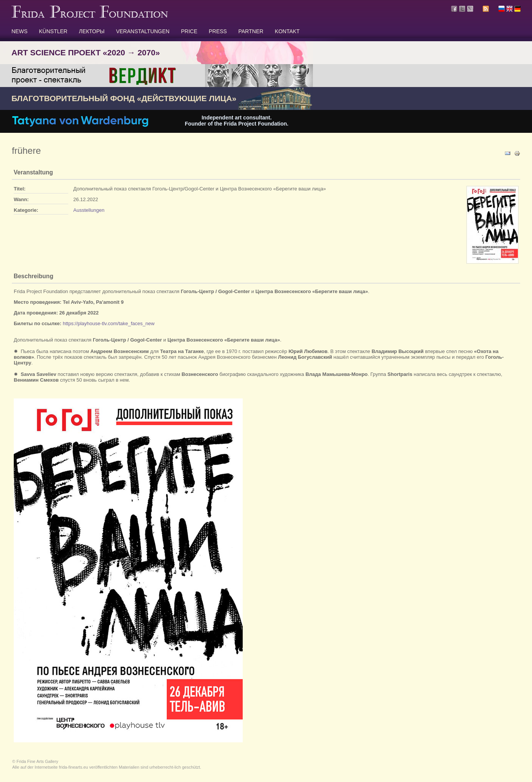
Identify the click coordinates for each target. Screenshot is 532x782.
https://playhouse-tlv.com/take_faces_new (108, 323)
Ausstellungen (89, 210)
